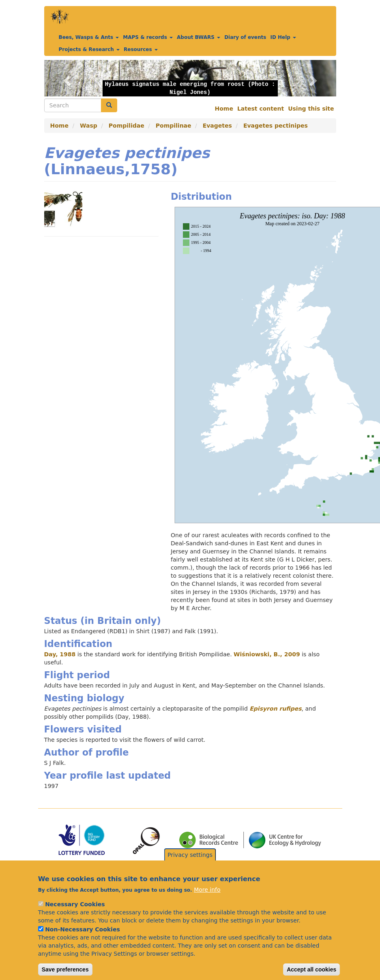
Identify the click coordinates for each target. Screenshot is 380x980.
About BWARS (199, 37)
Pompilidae (127, 126)
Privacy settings (190, 865)
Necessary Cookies (75, 915)
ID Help (283, 37)
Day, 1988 (60, 654)
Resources (141, 49)
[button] (66, 78)
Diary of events (245, 37)
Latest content (261, 109)
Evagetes (217, 126)
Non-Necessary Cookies (83, 940)
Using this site (311, 109)
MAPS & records (148, 37)
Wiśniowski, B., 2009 (267, 654)
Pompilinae (174, 126)
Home (224, 109)
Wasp (89, 126)
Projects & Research (89, 49)
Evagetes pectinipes (276, 126)
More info (207, 900)
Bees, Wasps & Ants (89, 37)
